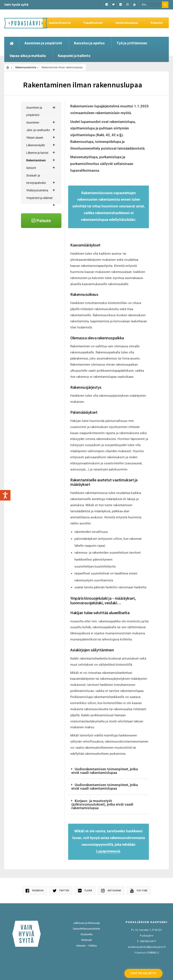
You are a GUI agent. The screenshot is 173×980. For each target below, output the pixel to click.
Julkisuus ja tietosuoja (86, 923)
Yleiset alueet (41, 138)
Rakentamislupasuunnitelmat (44, 268)
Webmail (86, 940)
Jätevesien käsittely (42, 223)
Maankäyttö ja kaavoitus (43, 195)
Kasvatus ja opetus (89, 43)
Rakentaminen (41, 160)
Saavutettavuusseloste (86, 929)
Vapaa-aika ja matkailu (28, 56)
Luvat (45, 242)
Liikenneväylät (41, 145)
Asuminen (41, 123)
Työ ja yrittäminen (132, 43)
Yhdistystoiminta (41, 384)
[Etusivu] (12, 43)
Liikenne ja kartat (41, 153)
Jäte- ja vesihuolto (41, 130)
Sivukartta (86, 934)
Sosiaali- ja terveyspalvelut (41, 374)
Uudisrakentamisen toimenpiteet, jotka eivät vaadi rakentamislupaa (104, 771)
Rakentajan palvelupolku (40, 171)
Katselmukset (44, 235)
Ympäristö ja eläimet (41, 393)
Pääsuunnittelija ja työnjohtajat (44, 339)
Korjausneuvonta (43, 184)
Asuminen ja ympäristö (43, 43)
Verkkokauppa (127, 23)
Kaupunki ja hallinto (74, 56)
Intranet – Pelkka (86, 946)
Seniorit (41, 362)
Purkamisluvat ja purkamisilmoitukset (44, 313)
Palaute (157, 23)
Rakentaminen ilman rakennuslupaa (45, 287)
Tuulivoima (43, 354)
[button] (109, 771)
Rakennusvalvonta (26, 67)
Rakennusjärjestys (45, 254)
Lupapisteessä (108, 851)
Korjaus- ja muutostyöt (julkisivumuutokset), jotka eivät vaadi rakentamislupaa (102, 804)
